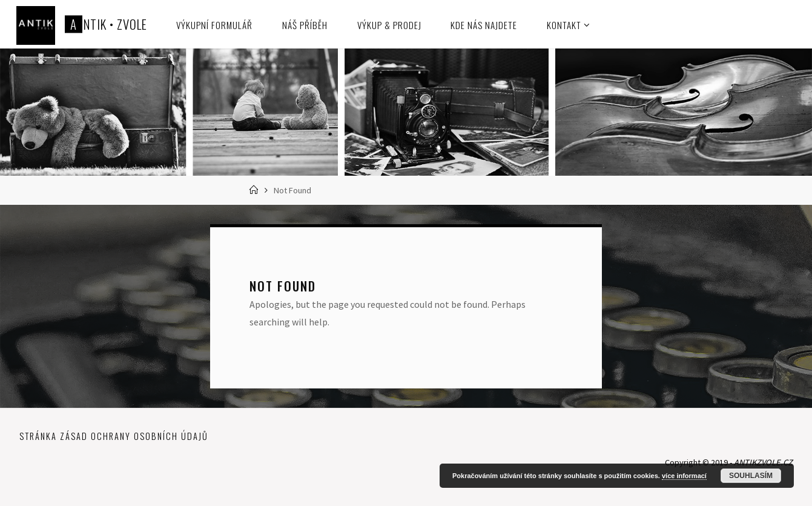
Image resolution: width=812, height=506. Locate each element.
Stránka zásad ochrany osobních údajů (114, 436)
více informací (684, 476)
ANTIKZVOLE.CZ (763, 462)
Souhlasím (751, 476)
